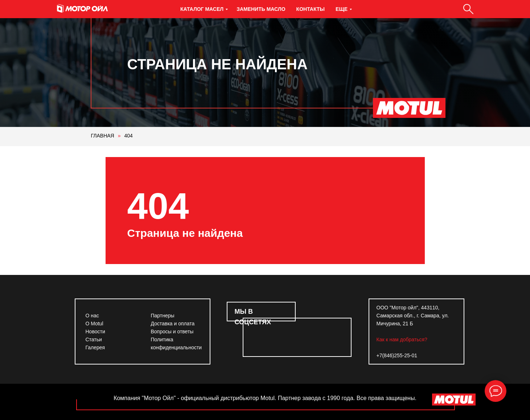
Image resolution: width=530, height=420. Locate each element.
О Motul (95, 324)
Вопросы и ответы (172, 332)
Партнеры (163, 316)
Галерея (95, 347)
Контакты (311, 9)
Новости (95, 332)
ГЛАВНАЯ (103, 136)
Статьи (94, 339)
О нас (92, 316)
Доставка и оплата (173, 324)
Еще (342, 9)
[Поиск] (468, 9)
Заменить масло (261, 9)
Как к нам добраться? (402, 339)
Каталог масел (202, 9)
